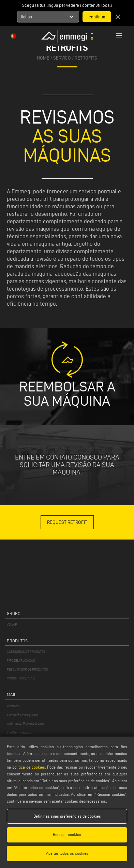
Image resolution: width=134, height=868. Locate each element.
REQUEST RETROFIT (67, 522)
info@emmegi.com (20, 732)
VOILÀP (12, 624)
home (43, 58)
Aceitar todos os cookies (67, 853)
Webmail (13, 706)
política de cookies (29, 767)
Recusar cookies (67, 834)
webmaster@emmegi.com (25, 724)
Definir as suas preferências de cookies (67, 816)
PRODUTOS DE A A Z (21, 678)
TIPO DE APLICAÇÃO (21, 661)
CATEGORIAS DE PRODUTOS (26, 652)
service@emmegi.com (22, 715)
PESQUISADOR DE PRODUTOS (27, 669)
